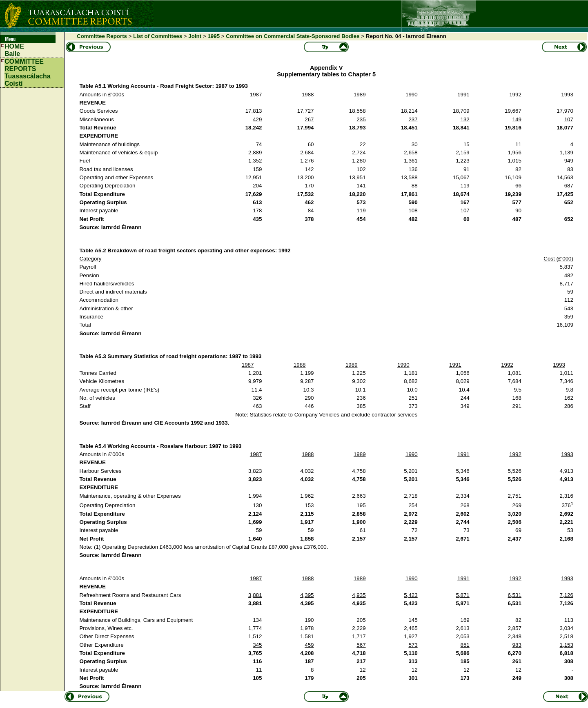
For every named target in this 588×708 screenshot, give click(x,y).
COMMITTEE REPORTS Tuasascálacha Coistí (28, 72)
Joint (195, 36)
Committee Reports (102, 36)
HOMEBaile (14, 50)
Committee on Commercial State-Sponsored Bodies (293, 36)
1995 (214, 36)
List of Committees (158, 36)
